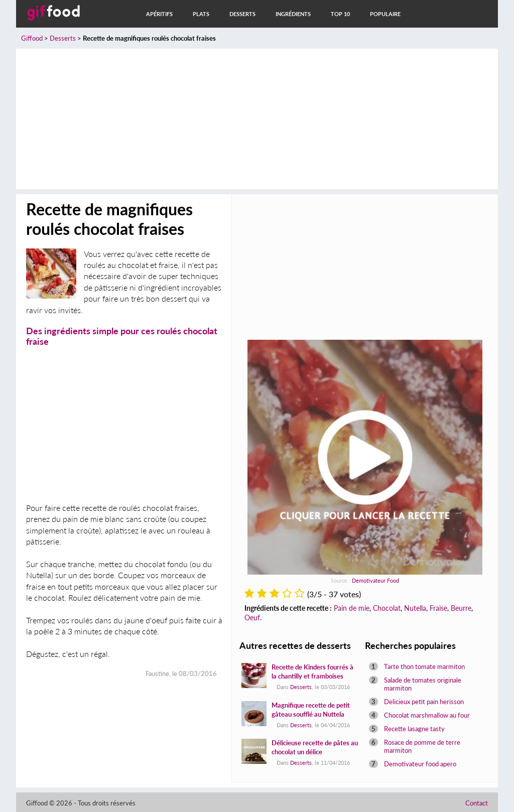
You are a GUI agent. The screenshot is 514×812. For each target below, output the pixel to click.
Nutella (415, 608)
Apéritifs (159, 14)
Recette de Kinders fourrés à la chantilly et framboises (312, 671)
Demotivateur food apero (420, 764)
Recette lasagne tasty (414, 729)
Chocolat (387, 608)
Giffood (32, 38)
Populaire (385, 14)
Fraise (438, 608)
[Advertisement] (257, 119)
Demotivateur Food (375, 580)
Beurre (461, 608)
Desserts (242, 14)
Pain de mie (352, 608)
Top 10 (340, 14)
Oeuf (252, 618)
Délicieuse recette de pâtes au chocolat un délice (315, 747)
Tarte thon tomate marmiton (424, 666)
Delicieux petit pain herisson (424, 702)
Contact (477, 803)
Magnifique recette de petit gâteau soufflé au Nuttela (311, 710)
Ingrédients (293, 14)
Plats (201, 14)
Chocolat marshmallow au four (427, 715)
